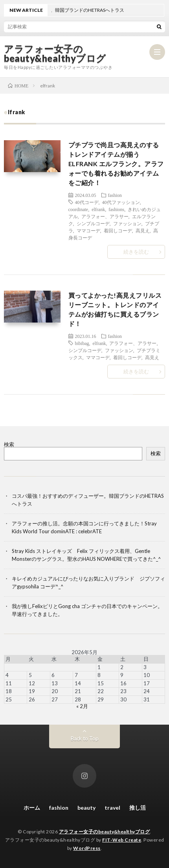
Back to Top (85, 738)
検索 (9, 444)
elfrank (98, 209)
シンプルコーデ (93, 223)
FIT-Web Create (122, 840)
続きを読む (136, 252)
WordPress (87, 848)
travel (112, 808)
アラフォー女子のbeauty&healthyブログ (55, 54)
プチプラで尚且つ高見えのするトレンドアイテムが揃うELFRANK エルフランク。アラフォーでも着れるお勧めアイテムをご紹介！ (116, 164)
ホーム (32, 808)
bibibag (82, 343)
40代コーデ (87, 202)
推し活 (138, 808)
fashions (116, 209)
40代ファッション (121, 202)
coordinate (78, 209)
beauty (86, 808)
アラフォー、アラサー (105, 216)
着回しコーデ (118, 230)
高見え (143, 230)
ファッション (127, 223)
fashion (115, 195)
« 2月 (82, 706)
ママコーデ (88, 230)
